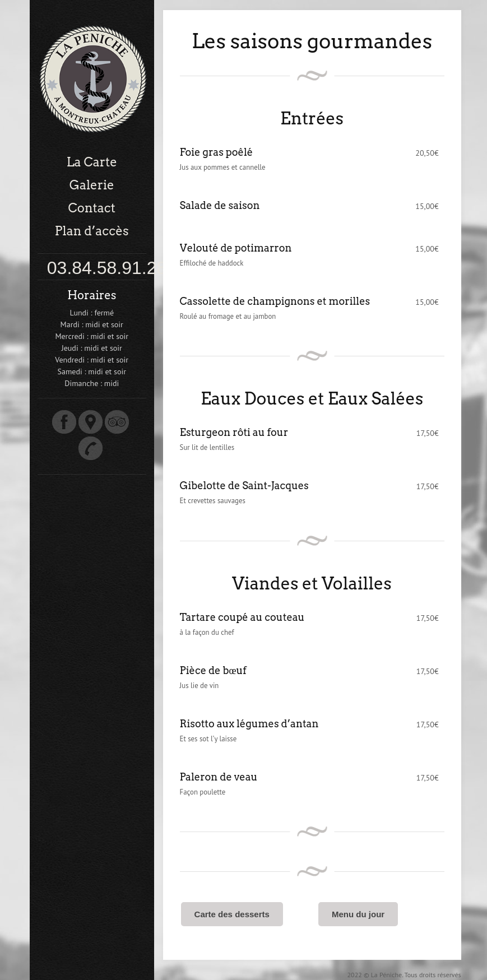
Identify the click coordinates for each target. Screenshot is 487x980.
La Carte (92, 162)
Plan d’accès (92, 231)
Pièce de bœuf (213, 670)
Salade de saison (220, 205)
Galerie (92, 185)
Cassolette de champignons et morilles (275, 301)
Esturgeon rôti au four (234, 432)
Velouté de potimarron (236, 248)
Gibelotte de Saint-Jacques (244, 486)
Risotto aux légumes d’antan (249, 724)
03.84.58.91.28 (107, 268)
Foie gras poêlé (217, 152)
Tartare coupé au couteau (242, 617)
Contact (92, 208)
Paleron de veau (219, 777)
